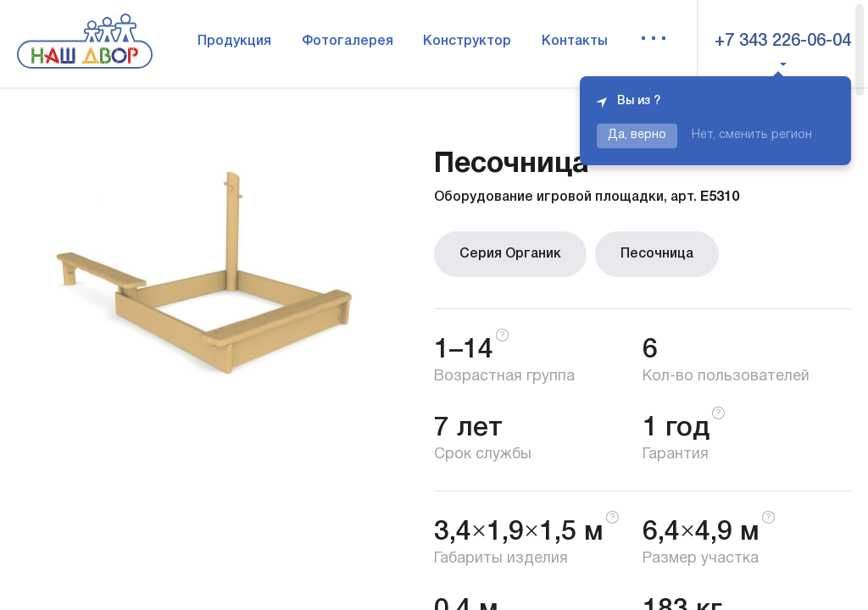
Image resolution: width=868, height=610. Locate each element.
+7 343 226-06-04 (783, 42)
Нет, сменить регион (752, 135)
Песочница (657, 254)
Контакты (575, 42)
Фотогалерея (348, 42)
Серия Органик (510, 254)
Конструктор (467, 42)
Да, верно (637, 135)
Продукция (234, 42)
